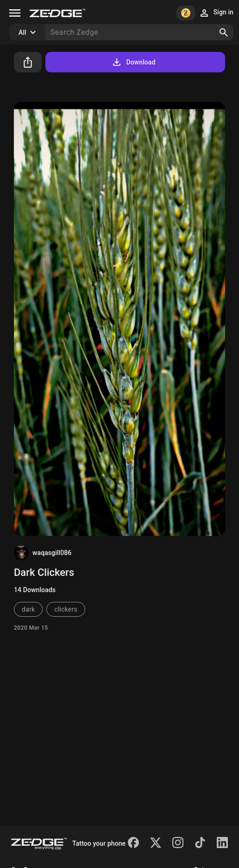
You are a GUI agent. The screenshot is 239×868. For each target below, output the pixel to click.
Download (133, 62)
